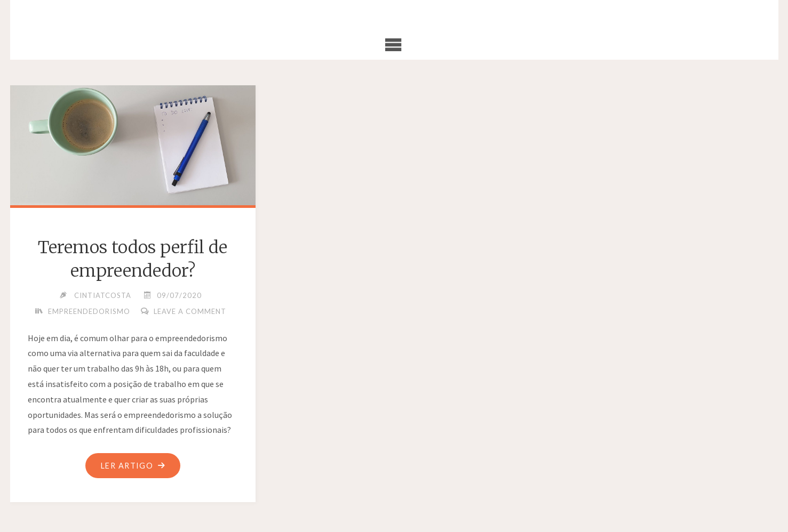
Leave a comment (190, 311)
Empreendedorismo (89, 311)
